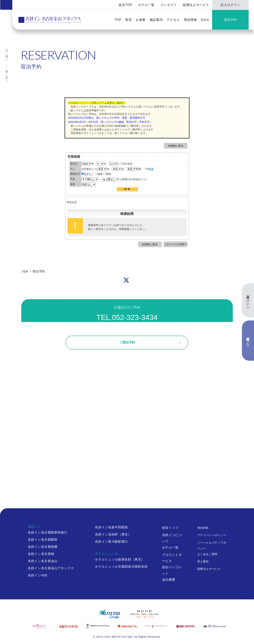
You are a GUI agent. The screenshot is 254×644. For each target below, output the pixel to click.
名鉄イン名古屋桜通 (43, 547)
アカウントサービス (172, 558)
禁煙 (107, 174)
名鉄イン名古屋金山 (43, 561)
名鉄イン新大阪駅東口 (111, 542)
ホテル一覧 (146, 5)
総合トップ (170, 528)
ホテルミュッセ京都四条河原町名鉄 (121, 567)
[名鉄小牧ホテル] (127, 626)
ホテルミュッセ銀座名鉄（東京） (120, 559)
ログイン (102, 359)
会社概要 (169, 580)
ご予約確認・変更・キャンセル (66, 359)
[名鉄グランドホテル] (69, 627)
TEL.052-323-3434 (127, 318)
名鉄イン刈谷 (38, 575)
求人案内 (203, 562)
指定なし (88, 174)
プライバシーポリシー (212, 535)
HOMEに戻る (176, 146)
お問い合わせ (127, 329)
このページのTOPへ (176, 244)
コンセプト (169, 5)
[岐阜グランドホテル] (215, 626)
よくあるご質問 (207, 554)
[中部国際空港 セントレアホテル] (98, 626)
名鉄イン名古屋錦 (41, 554)
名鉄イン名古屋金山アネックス (51, 568)
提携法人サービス (196, 5)
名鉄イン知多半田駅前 (111, 527)
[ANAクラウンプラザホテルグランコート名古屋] (39, 626)
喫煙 (99, 174)
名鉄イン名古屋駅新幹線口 (48, 532)
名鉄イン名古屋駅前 (43, 540)
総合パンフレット (172, 570)
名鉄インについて (172, 538)
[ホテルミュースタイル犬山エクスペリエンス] (156, 626)
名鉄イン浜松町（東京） (113, 534)
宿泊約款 (203, 528)
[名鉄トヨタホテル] (185, 626)
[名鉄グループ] (110, 614)
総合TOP (125, 5)
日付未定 (126, 164)
